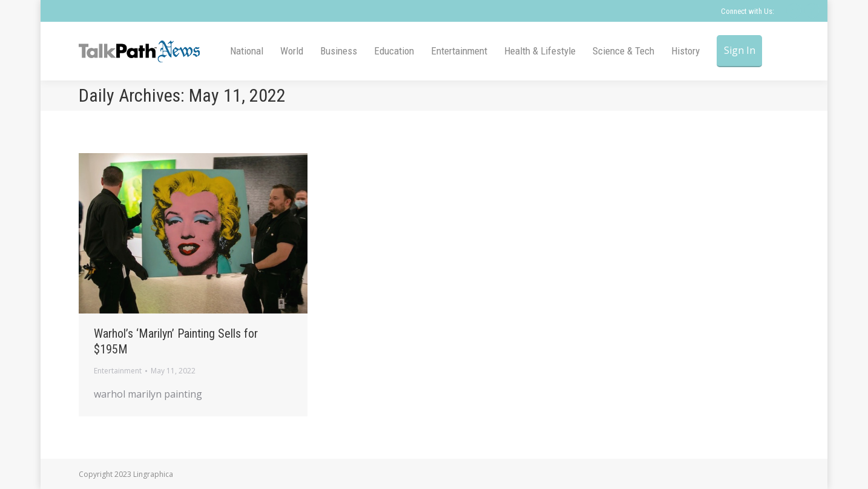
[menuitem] (247, 51)
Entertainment (118, 371)
